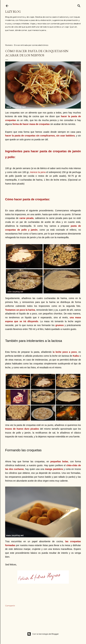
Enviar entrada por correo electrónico (31, 45)
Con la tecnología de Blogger (43, 634)
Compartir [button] (10, 606)
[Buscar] (79, 5)
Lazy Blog (13, 12)
